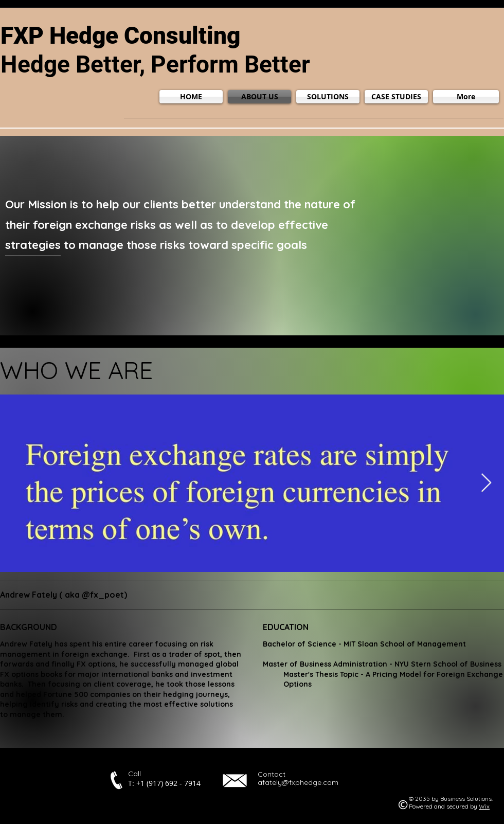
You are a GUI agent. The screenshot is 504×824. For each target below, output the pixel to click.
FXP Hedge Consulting (120, 35)
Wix (484, 806)
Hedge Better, (76, 64)
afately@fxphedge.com (298, 782)
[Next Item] (486, 483)
